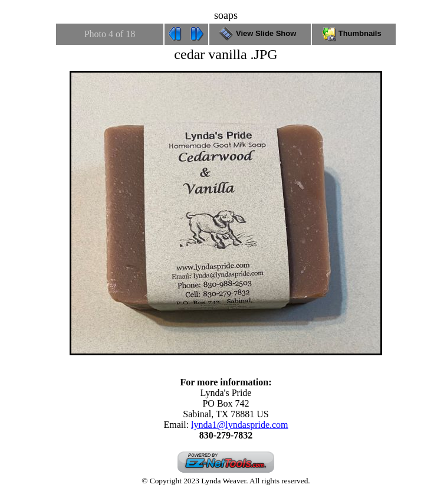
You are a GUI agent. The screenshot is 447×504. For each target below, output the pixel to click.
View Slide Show (260, 33)
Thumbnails (354, 33)
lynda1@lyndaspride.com (239, 425)
